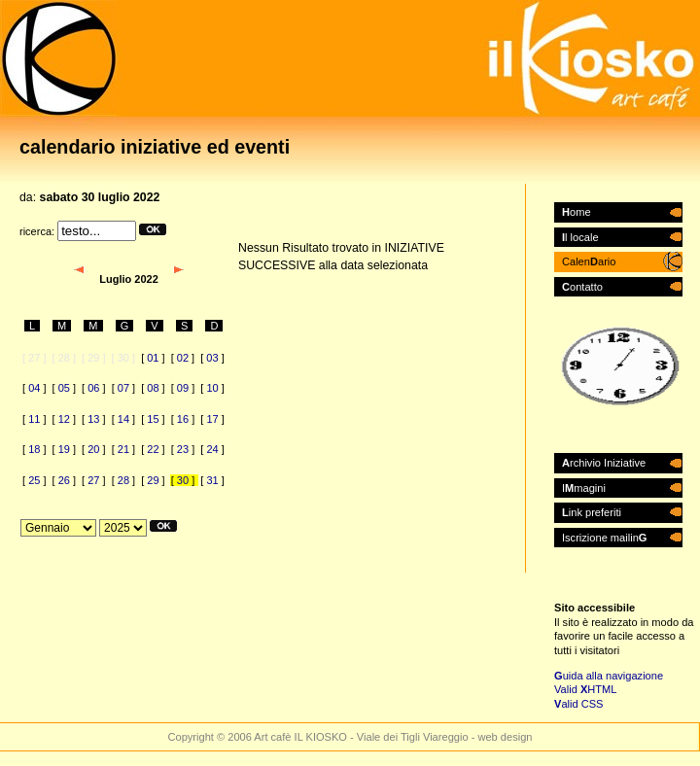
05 (64, 388)
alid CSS (579, 704)
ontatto (582, 287)
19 (64, 449)
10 (212, 388)
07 (123, 388)
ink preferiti (592, 512)
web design (505, 737)
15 (153, 419)
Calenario (589, 261)
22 (153, 449)
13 (93, 419)
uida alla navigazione (609, 676)
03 (212, 358)
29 (153, 480)
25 (34, 480)
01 (153, 358)
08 (153, 388)
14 (123, 419)
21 (123, 449)
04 (34, 388)
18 (34, 449)
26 (64, 480)
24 (212, 449)
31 (212, 480)
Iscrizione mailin (604, 538)
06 (93, 388)
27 (93, 480)
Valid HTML (585, 689)
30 (183, 480)
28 (123, 480)
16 (183, 419)
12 (64, 419)
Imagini (584, 488)
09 (183, 388)
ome (577, 212)
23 (183, 449)
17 (212, 419)
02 (183, 358)
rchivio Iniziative (604, 463)
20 (93, 449)
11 (34, 419)
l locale (580, 237)
